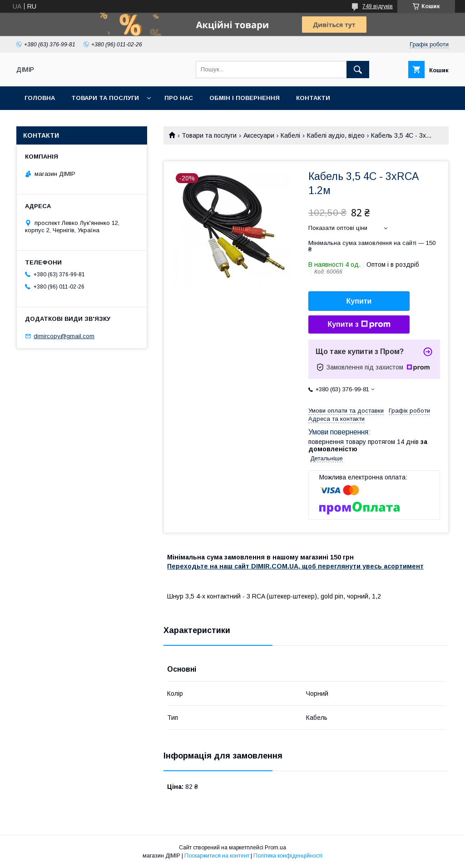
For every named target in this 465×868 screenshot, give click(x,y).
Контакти (313, 98)
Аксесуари (259, 135)
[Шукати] (358, 70)
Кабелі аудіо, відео (336, 135)
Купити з (359, 324)
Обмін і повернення (245, 98)
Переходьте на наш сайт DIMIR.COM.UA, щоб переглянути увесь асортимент (295, 566)
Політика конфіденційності (288, 856)
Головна (40, 98)
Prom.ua (275, 848)
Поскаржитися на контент (217, 856)
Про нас (179, 98)
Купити (359, 301)
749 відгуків (378, 6)
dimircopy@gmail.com (64, 336)
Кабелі (290, 135)
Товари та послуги (105, 98)
